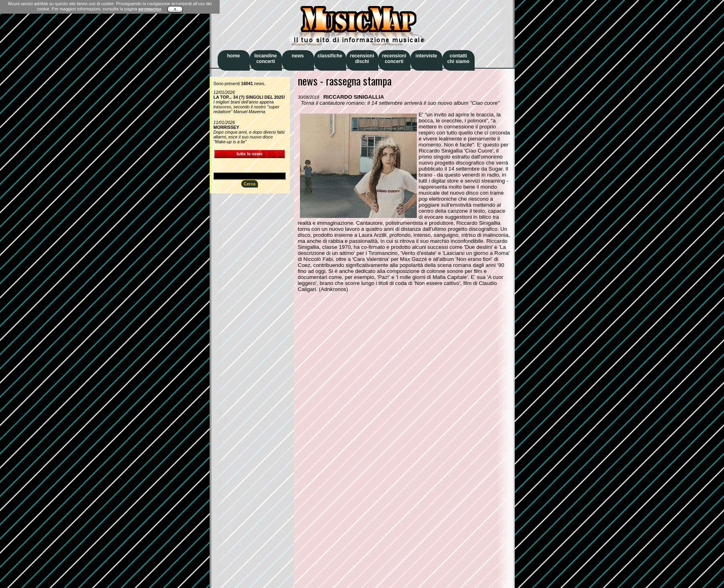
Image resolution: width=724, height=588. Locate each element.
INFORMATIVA (150, 9)
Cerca (250, 184)
